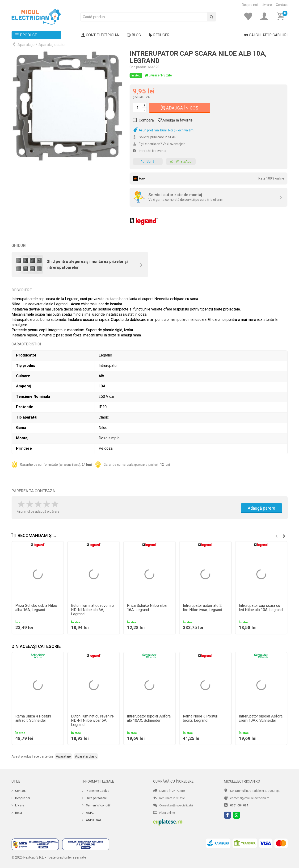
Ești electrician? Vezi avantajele (159, 144)
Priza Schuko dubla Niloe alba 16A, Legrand (36, 608)
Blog (134, 35)
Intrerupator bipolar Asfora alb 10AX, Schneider (149, 718)
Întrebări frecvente (150, 151)
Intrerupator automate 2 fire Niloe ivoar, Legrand (202, 608)
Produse (26, 35)
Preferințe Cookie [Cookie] (97, 791)
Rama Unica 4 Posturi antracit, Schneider (33, 718)
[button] (284, 536)
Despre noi (250, 5)
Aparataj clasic (51, 45)
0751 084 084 (239, 805)
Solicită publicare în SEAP (155, 137)
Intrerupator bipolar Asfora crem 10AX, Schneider (261, 718)
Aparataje (26, 45)
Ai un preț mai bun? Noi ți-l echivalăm (163, 130)
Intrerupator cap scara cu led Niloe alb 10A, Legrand (261, 608)
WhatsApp (181, 161)
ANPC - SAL (93, 820)
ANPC (89, 813)
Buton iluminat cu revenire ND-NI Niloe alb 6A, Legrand (92, 610)
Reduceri (160, 35)
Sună (148, 161)
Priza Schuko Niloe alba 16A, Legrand (147, 608)
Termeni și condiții (98, 805)
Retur (18, 813)
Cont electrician (101, 35)
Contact (282, 5)
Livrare (267, 5)
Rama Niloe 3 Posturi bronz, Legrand (201, 718)
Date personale (96, 798)
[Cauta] (211, 17)
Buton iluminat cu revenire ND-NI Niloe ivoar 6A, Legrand (92, 721)
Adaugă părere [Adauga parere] (261, 508)
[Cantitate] (138, 108)
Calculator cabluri (266, 35)
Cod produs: (138, 67)
